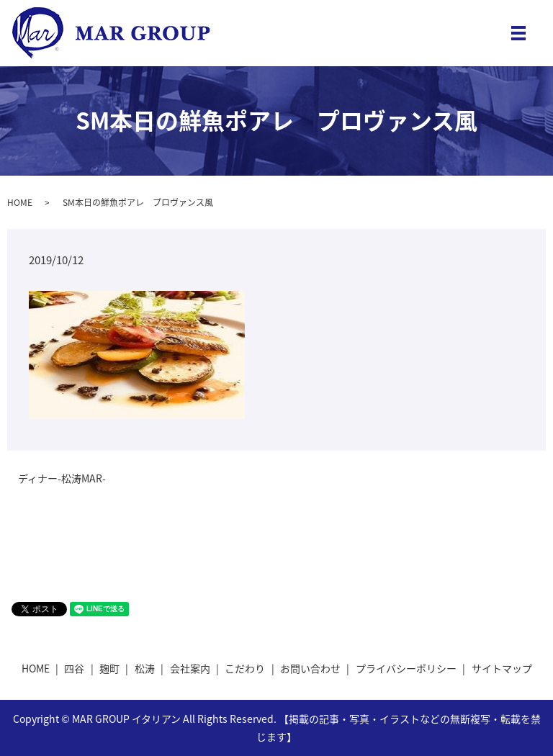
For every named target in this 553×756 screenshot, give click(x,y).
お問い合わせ (310, 668)
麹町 (109, 668)
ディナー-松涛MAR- (62, 478)
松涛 (145, 668)
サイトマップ (502, 668)
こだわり (245, 668)
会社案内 (190, 668)
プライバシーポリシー (406, 668)
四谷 (74, 668)
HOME (20, 202)
